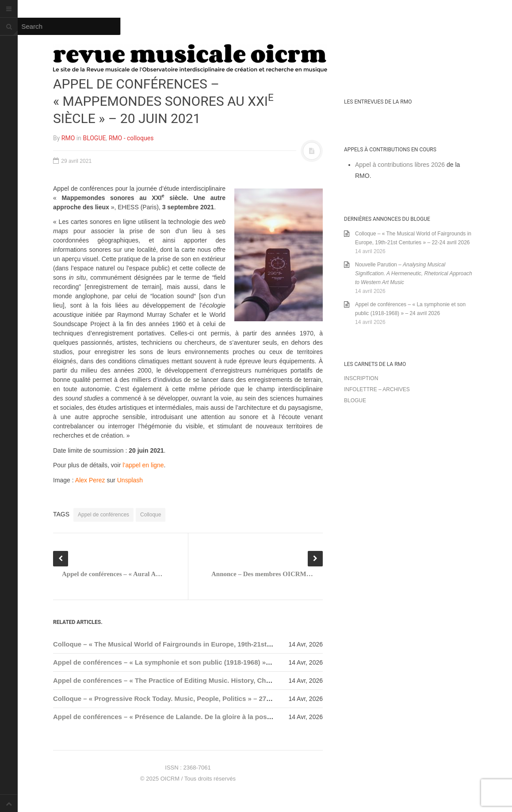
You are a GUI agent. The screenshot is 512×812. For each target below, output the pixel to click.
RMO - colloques (131, 138)
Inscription (361, 378)
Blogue (355, 400)
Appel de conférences (103, 515)
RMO (68, 138)
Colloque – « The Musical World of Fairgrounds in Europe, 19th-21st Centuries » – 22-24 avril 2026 (207, 644)
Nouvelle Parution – (414, 273)
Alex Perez (90, 480)
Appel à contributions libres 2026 (400, 165)
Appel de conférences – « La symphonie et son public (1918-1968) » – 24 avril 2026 (183, 662)
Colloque (151, 515)
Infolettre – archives (377, 389)
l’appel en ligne (143, 465)
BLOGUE (94, 138)
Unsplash (130, 480)
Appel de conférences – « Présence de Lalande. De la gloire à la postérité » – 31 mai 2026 (193, 717)
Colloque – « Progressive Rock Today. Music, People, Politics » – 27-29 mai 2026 (179, 698)
